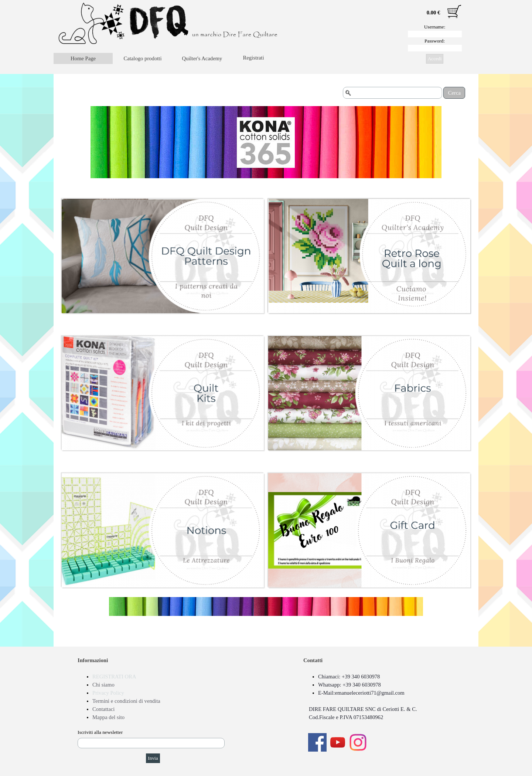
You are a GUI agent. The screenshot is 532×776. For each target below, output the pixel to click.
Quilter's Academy (202, 58)
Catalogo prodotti (143, 58)
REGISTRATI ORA (114, 677)
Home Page (83, 58)
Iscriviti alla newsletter (100, 732)
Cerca (454, 93)
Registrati (254, 58)
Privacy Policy (108, 693)
